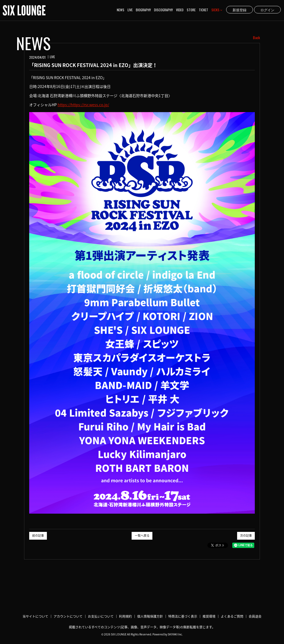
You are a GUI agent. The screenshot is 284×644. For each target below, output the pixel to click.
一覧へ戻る (142, 536)
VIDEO (180, 10)
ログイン (267, 10)
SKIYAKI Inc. (175, 634)
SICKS (217, 10)
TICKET (203, 10)
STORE (191, 10)
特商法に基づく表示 (183, 616)
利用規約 (125, 616)
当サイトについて (35, 616)
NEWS (121, 10)
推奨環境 (209, 616)
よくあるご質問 (232, 616)
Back (256, 38)
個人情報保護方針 (150, 616)
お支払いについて (101, 616)
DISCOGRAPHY (163, 10)
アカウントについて (68, 616)
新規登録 (240, 10)
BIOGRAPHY (143, 10)
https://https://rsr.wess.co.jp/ (83, 105)
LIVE (130, 10)
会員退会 (255, 616)
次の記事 (246, 536)
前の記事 (38, 536)
